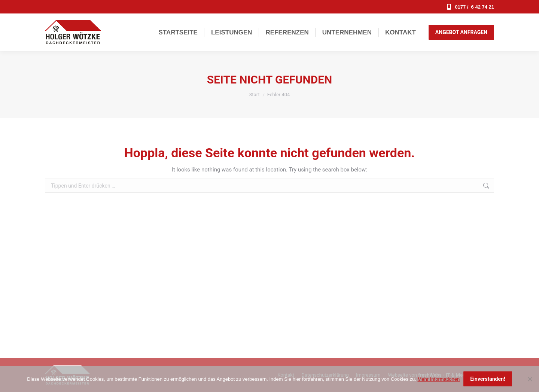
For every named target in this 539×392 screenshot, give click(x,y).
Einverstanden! (488, 379)
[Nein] (530, 379)
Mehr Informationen (438, 379)
